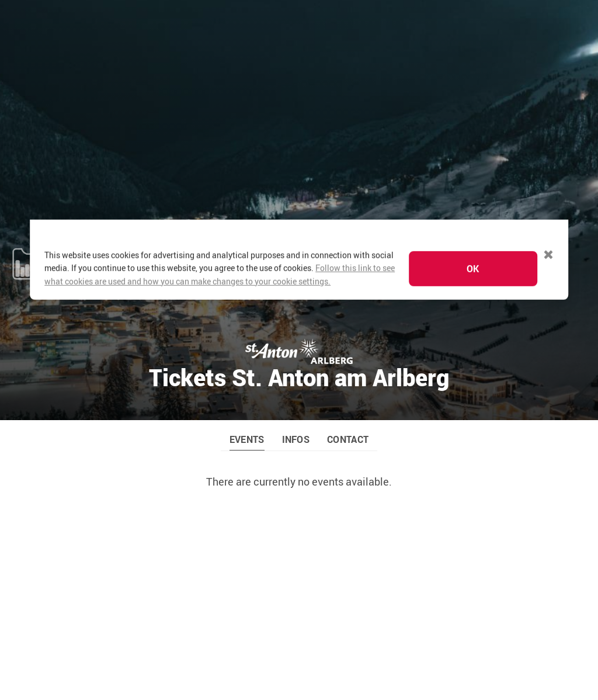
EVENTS (247, 300)
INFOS (296, 300)
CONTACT (348, 300)
